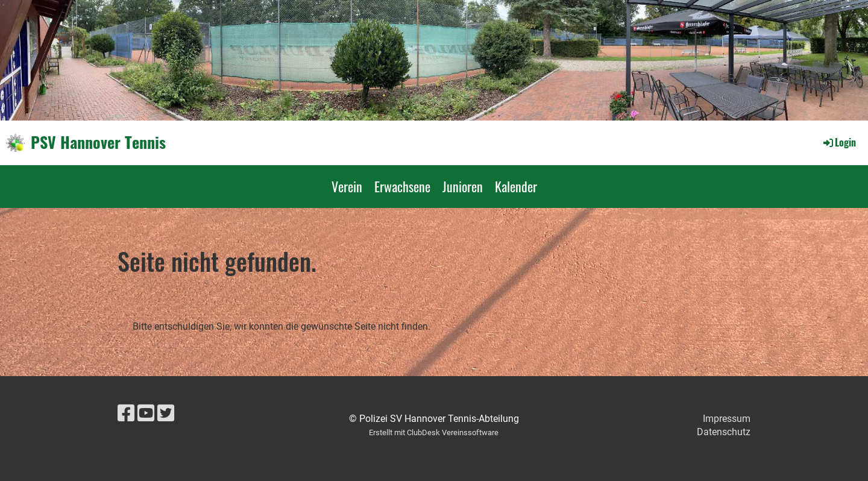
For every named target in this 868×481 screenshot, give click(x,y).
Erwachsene (402, 186)
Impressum (727, 419)
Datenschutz (724, 432)
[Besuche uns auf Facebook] (126, 413)
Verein (347, 186)
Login (839, 142)
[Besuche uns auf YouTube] (146, 413)
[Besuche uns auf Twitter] (166, 413)
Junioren (463, 186)
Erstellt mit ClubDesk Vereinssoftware (434, 432)
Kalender (516, 186)
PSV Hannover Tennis (98, 142)
